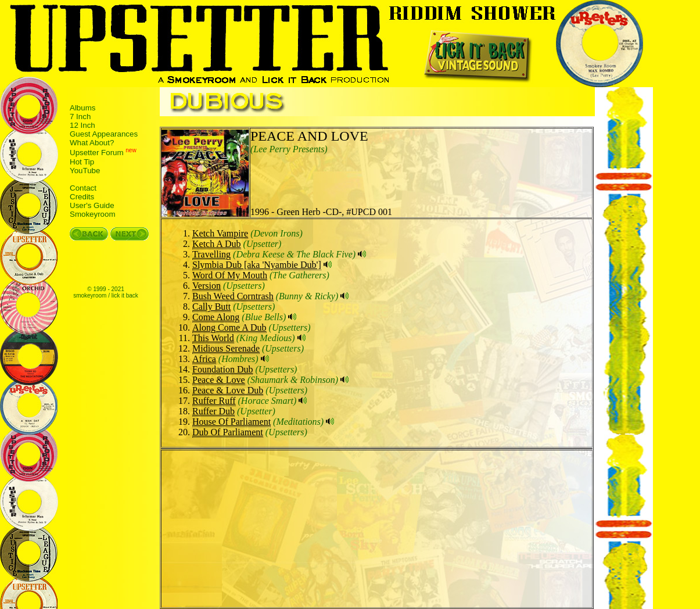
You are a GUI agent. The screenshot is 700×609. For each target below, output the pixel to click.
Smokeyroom (93, 214)
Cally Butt (211, 307)
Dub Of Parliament (228, 432)
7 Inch (80, 117)
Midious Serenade (226, 348)
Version (207, 286)
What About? (92, 143)
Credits (82, 197)
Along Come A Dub (229, 327)
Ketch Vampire (220, 233)
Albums (82, 108)
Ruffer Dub (213, 411)
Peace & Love (219, 380)
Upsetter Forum (97, 153)
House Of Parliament (231, 422)
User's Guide (92, 205)
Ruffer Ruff (214, 401)
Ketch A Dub (217, 244)
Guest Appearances (104, 134)
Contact (83, 188)
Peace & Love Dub (228, 390)
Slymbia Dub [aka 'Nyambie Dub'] (257, 265)
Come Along (216, 317)
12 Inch (82, 125)
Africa (204, 359)
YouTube (85, 171)
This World (213, 338)
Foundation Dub (222, 369)
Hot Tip (82, 162)
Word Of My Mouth (230, 275)
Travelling (211, 254)
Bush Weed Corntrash (233, 296)
